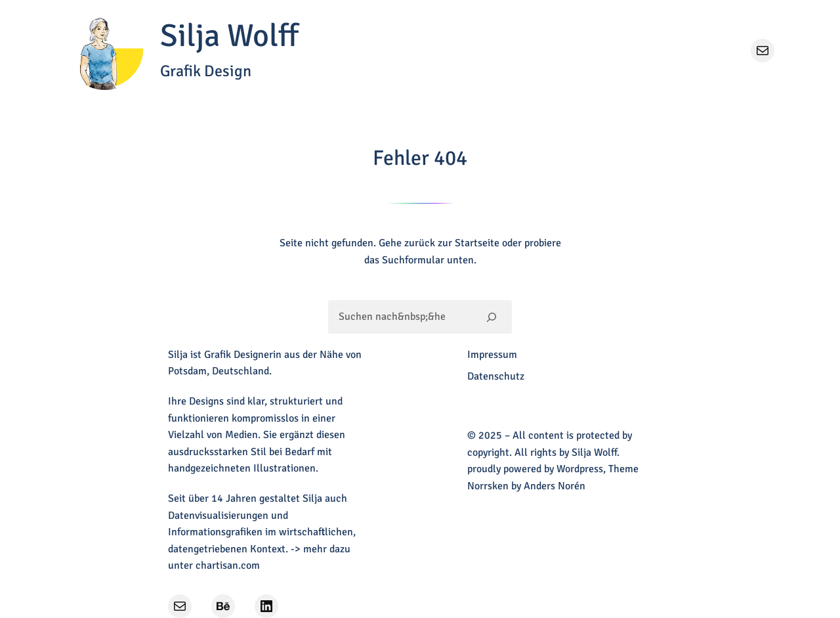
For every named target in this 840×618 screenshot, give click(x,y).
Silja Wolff (229, 36)
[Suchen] (492, 317)
